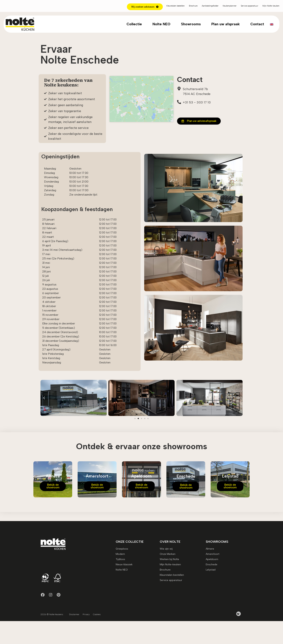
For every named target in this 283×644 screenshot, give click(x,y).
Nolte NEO (161, 24)
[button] (44, 419)
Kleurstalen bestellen (176, 6)
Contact (257, 24)
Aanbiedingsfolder (210, 6)
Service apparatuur (249, 6)
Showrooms (191, 24)
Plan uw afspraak (226, 24)
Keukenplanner (230, 6)
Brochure (193, 6)
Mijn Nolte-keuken (271, 6)
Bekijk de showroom (53, 508)
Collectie (134, 24)
